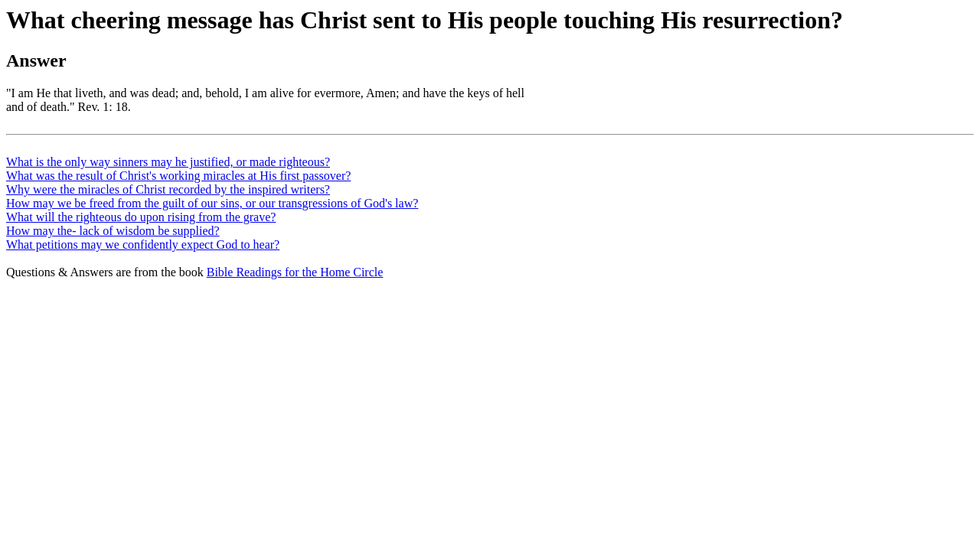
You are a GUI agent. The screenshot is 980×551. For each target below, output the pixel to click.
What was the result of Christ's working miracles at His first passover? (178, 176)
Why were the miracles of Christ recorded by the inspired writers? (168, 189)
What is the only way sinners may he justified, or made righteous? (168, 162)
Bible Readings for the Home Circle (295, 272)
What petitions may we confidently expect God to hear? (143, 245)
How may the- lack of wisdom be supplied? (113, 231)
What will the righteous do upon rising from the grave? (141, 217)
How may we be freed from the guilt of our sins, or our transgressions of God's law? (212, 203)
